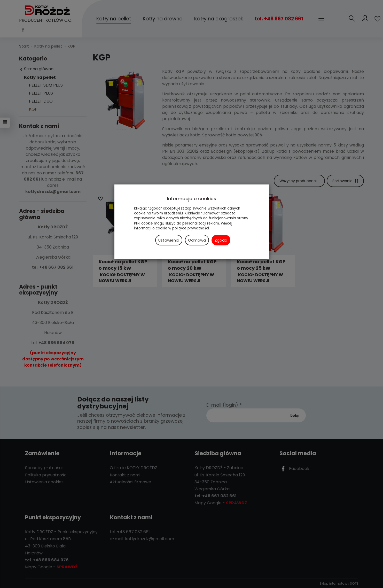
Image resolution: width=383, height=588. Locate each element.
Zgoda (221, 240)
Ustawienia (169, 240)
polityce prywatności (191, 228)
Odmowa (197, 240)
